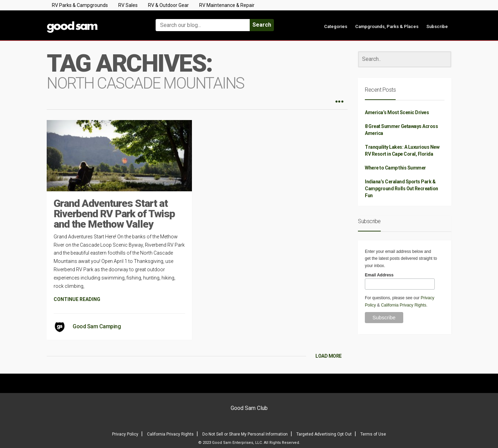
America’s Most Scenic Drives (397, 112)
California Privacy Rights (404, 305)
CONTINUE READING (77, 299)
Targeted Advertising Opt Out (324, 434)
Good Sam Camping (97, 326)
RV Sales (128, 5)
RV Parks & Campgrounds (80, 5)
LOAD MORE (329, 356)
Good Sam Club (249, 408)
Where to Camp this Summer (395, 168)
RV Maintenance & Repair (227, 5)
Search (262, 25)
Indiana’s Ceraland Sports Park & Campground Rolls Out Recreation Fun (402, 189)
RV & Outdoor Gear (168, 5)
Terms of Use (373, 434)
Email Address (379, 275)
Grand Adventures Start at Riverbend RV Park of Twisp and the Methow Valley (114, 214)
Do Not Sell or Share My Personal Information (245, 434)
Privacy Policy (125, 434)
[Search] (405, 59)
